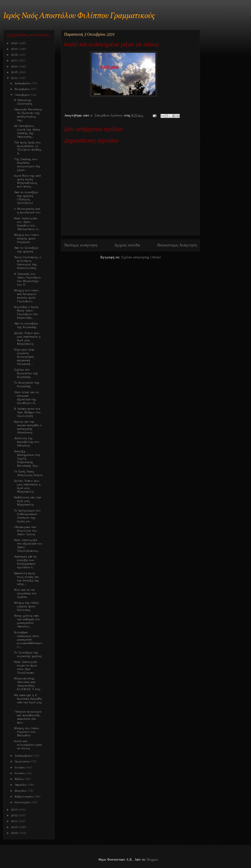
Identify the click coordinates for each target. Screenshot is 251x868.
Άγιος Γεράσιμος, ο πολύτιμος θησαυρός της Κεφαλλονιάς (28, 263)
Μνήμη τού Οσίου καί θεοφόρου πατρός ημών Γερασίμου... (26, 296)
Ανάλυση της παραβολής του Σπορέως (27, 442)
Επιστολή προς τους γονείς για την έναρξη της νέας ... (26, 579)
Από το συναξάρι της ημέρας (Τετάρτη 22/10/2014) (26, 198)
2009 (15, 833)
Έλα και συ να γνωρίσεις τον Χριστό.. (25, 593)
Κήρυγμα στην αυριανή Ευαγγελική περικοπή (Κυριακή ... (24, 357)
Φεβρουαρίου (25, 796)
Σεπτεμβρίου (24, 756)
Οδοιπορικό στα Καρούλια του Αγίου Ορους (25, 531)
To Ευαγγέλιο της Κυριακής (27, 384)
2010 (15, 827)
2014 (15, 78)
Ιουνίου (20, 773)
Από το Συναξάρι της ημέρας (26, 250)
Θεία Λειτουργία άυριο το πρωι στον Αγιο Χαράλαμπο (26, 667)
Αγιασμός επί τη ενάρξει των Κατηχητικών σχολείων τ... (25, 562)
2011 (15, 821)
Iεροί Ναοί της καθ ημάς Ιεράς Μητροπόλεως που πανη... (27, 181)
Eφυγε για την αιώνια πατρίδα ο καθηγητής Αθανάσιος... (28, 427)
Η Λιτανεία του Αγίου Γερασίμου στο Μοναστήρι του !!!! (27, 279)
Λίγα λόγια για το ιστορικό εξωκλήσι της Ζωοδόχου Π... (26, 398)
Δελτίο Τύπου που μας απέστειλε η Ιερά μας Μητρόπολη (27, 338)
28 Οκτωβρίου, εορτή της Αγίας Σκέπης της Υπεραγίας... (27, 131)
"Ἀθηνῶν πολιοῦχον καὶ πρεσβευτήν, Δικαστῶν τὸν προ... (28, 717)
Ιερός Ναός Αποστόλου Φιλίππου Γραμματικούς (79, 16)
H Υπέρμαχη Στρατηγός (23, 102)
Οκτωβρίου (23, 95)
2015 (15, 72)
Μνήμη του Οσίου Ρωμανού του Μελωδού (26, 732)
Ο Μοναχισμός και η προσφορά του (27, 211)
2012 (15, 815)
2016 (15, 67)
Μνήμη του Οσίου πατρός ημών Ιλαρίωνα (26, 238)
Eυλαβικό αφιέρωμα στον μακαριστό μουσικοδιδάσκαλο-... (28, 640)
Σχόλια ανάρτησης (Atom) (141, 257)
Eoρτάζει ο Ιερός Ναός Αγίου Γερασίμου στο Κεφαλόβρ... (26, 312)
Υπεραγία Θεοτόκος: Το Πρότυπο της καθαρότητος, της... (28, 115)
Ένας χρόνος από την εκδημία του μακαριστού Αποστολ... (27, 621)
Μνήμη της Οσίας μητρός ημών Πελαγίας (26, 606)
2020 (15, 43)
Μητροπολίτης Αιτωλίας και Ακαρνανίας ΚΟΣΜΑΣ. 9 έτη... (28, 684)
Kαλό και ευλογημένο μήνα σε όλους (28, 745)
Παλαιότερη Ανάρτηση (177, 245)
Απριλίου (21, 785)
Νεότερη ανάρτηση (81, 245)
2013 (15, 810)
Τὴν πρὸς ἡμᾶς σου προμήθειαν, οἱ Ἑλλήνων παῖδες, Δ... (28, 148)
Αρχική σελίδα (127, 245)
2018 (15, 55)
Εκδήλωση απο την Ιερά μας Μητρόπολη (28, 501)
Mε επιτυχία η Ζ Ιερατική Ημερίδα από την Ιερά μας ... (28, 700)
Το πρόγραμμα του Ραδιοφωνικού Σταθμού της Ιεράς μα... (27, 516)
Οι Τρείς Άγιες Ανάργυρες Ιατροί (28, 473)
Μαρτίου (21, 791)
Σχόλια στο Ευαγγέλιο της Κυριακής (26, 373)
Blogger (152, 860)
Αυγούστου (23, 761)
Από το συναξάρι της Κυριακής (26, 325)
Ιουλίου (20, 767)
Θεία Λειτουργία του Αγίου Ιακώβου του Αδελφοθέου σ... (27, 224)
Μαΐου (20, 779)
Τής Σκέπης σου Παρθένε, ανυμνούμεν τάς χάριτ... (27, 165)
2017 (15, 61)
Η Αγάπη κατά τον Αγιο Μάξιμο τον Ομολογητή (27, 412)
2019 (15, 49)
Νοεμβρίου (23, 89)
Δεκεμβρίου (23, 83)
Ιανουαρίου (23, 802)
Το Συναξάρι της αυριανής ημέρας (28, 654)
